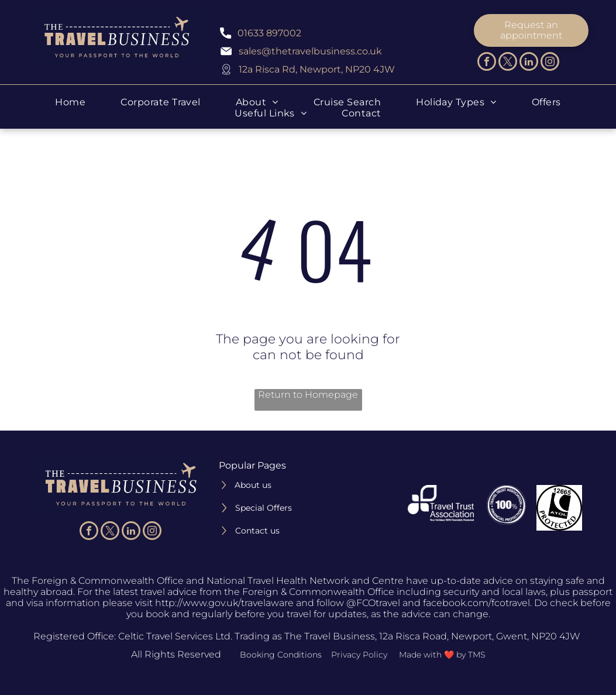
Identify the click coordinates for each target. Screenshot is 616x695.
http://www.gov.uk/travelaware (224, 603)
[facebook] (487, 63)
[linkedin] (529, 63)
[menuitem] (70, 102)
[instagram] (550, 63)
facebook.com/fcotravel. (477, 603)
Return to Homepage (308, 395)
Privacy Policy (359, 655)
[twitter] (508, 63)
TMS (477, 655)
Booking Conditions (281, 655)
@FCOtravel (373, 603)
